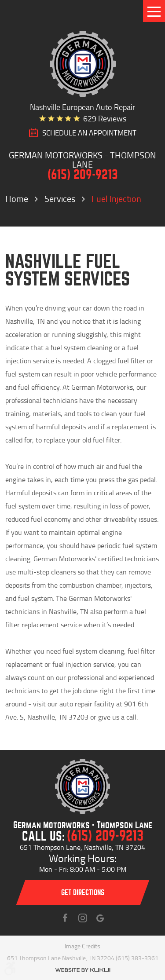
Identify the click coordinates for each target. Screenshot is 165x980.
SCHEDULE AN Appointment (89, 133)
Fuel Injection (116, 198)
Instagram (83, 918)
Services (60, 198)
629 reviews (105, 118)
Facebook (65, 918)
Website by (83, 970)
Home (17, 198)
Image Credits (82, 946)
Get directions (83, 893)
